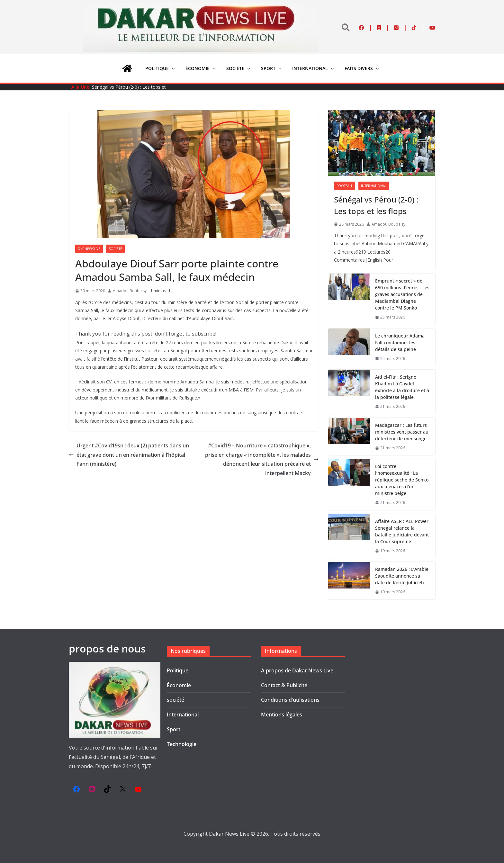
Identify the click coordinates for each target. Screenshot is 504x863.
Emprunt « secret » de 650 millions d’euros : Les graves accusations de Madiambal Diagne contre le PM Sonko (402, 294)
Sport (268, 68)
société (235, 68)
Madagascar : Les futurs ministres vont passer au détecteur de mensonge (402, 432)
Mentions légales (282, 715)
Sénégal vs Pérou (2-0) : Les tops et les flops (376, 205)
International (310, 68)
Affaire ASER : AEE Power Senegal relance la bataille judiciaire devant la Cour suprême (402, 531)
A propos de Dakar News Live (297, 670)
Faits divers (359, 68)
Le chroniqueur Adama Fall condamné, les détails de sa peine (400, 342)
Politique (157, 68)
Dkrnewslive (89, 249)
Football (345, 186)
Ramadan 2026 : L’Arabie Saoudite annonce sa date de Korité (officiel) (402, 576)
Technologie (182, 744)
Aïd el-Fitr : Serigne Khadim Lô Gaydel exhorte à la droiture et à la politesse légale (402, 387)
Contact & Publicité (284, 685)
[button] (172, 68)
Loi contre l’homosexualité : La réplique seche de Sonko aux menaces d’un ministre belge (402, 480)
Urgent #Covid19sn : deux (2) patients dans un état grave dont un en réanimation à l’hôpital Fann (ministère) (129, 455)
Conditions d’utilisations (290, 700)
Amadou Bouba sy (130, 291)
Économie (198, 68)
